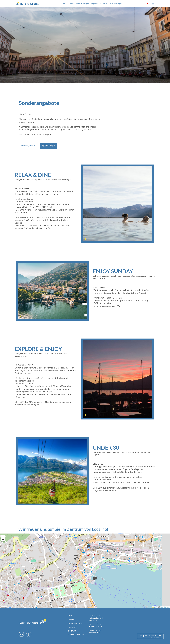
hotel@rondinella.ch (96, 626)
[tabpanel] (85, 45)
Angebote (95, 4)
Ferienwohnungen (115, 4)
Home (64, 4)
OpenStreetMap (165, 607)
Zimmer (71, 4)
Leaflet (155, 607)
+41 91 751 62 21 (98, 624)
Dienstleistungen (83, 4)
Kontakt (103, 4)
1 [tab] (16, 77)
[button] (85, 563)
